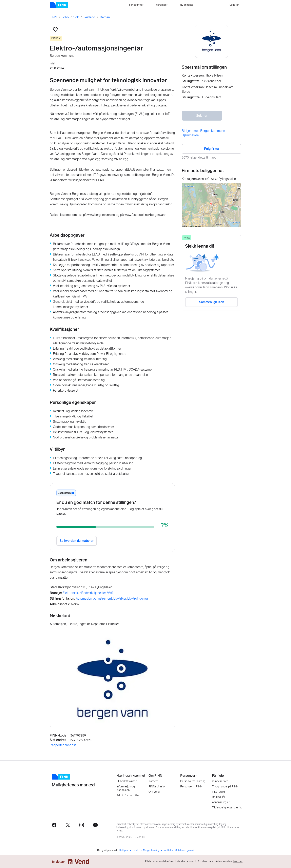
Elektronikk (70, 593)
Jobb (65, 17)
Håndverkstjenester (93, 593)
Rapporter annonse (63, 745)
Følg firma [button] (211, 149)
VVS (110, 593)
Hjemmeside (190, 135)
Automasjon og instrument (94, 598)
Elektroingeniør (138, 598)
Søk (76, 17)
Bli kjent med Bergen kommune (203, 131)
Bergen (105, 17)
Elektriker (120, 598)
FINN (53, 17)
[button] (55, 29)
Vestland (89, 17)
